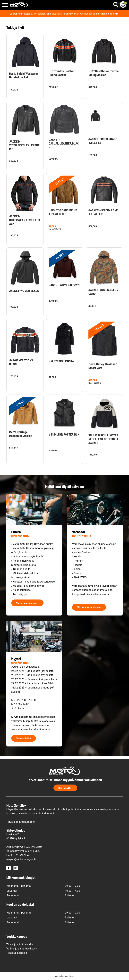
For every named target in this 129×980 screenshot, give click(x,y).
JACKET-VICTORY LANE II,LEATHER (103, 212)
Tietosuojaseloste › (17, 953)
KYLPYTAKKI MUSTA (61, 361)
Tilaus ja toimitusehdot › (20, 944)
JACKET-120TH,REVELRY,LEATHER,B (24, 145)
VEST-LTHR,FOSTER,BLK (64, 434)
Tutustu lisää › (24, 738)
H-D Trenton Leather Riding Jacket (62, 73)
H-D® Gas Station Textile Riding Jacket (103, 73)
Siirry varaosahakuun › (89, 607)
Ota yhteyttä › (65, 788)
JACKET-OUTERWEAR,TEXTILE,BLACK (25, 220)
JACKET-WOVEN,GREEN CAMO (103, 292)
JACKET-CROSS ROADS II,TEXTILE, (103, 141)
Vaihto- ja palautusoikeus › (22, 949)
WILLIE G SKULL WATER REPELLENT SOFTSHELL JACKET (104, 439)
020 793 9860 (21, 663)
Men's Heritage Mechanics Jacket (20, 434)
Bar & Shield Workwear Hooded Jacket (24, 75)
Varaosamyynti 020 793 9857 (23, 851)
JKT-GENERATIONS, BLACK (21, 362)
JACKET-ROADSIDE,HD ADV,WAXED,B (63, 212)
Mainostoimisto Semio (65, 976)
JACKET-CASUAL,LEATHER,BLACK (64, 143)
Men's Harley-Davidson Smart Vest (103, 366)
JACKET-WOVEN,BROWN (64, 285)
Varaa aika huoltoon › (27, 603)
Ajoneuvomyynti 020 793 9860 (24, 847)
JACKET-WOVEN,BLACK (24, 291)
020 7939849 (22, 855)
